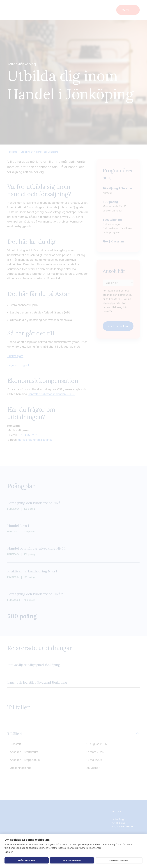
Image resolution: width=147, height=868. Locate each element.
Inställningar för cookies (77, 860)
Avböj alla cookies (47, 860)
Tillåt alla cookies (18, 860)
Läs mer (9, 852)
